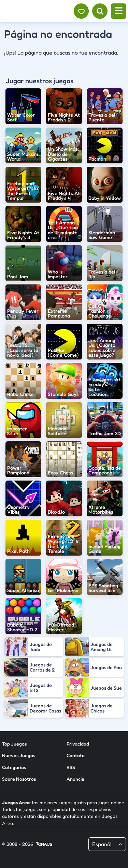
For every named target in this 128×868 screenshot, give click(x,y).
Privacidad (78, 744)
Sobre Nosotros (19, 779)
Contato (76, 755)
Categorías (14, 767)
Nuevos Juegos (19, 755)
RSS (71, 767)
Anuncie (75, 779)
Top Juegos (14, 744)
